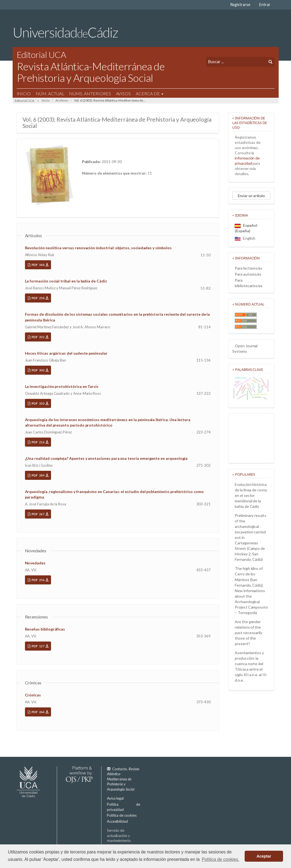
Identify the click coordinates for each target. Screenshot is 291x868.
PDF (40, 265)
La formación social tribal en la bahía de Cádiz (66, 281)
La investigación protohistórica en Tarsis (62, 386)
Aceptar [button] (264, 856)
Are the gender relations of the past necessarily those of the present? (248, 633)
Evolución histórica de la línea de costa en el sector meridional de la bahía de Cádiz (251, 495)
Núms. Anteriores (90, 93)
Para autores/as (248, 274)
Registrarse (240, 5)
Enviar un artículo (251, 196)
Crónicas (33, 695)
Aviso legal (115, 798)
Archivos (62, 100)
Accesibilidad (117, 821)
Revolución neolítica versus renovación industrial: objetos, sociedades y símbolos (98, 248)
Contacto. (123, 779)
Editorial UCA (25, 101)
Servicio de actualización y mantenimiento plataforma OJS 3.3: (125, 841)
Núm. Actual (50, 93)
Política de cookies (122, 815)
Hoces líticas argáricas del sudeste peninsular (66, 353)
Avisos (124, 93)
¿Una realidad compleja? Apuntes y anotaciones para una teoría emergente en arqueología (106, 458)
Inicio (24, 93)
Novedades (35, 563)
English (245, 238)
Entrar (265, 5)
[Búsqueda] (236, 62)
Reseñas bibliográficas (45, 629)
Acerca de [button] (149, 93)
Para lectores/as (248, 268)
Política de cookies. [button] (221, 859)
